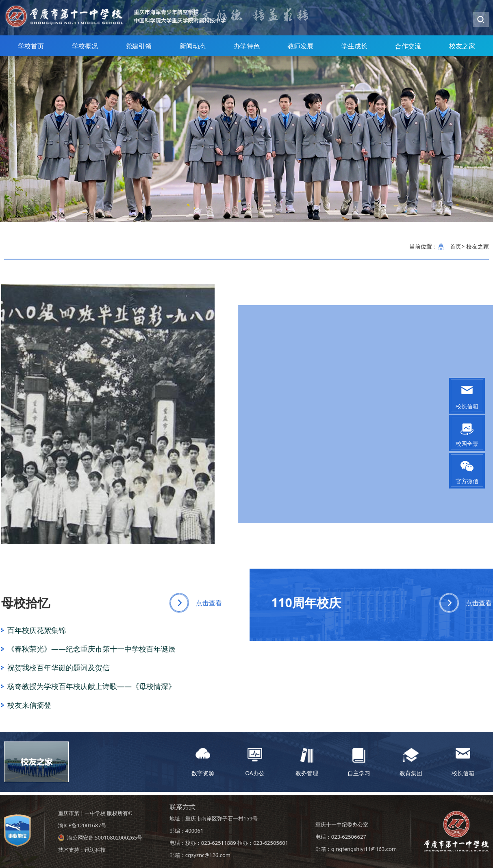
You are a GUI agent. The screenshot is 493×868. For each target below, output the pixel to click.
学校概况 (85, 50)
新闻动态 (193, 50)
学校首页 (31, 50)
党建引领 (139, 50)
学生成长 (354, 50)
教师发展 (300, 50)
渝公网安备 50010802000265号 (105, 837)
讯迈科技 (95, 850)
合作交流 (408, 50)
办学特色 (247, 50)
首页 (456, 246)
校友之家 (462, 50)
